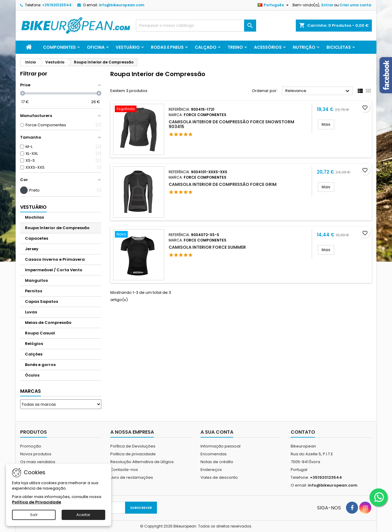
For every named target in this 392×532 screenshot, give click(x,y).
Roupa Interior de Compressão (57, 228)
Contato (303, 432)
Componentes (59, 47)
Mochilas (34, 217)
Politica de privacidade (133, 454)
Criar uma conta (355, 5)
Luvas (31, 312)
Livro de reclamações (132, 477)
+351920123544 (57, 5)
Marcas (31, 391)
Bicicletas (339, 47)
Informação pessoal (220, 446)
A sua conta (217, 432)
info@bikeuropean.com (122, 5)
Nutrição (304, 47)
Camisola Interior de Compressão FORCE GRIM (223, 184)
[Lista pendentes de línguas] (274, 5)
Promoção (31, 446)
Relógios (34, 344)
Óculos (32, 375)
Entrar (327, 5)
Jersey (32, 249)
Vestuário (128, 47)
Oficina (96, 47)
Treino (235, 47)
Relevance (318, 91)
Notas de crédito (217, 462)
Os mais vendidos (38, 462)
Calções (34, 354)
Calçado (206, 47)
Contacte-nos (124, 470)
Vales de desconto (219, 477)
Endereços (211, 470)
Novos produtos (36, 454)
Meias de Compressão (48, 323)
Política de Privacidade (37, 502)
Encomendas (214, 454)
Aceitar (83, 515)
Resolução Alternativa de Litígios (142, 462)
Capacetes (37, 238)
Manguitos (36, 280)
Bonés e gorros (40, 365)
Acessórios (268, 47)
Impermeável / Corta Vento (54, 270)
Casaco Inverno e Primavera (55, 259)
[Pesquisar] (196, 26)
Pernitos (34, 291)
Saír (34, 515)
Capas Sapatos (41, 301)
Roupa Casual (40, 333)
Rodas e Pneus (167, 47)
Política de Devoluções (133, 446)
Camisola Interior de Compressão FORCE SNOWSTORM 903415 (231, 124)
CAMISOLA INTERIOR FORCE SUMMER (207, 247)
